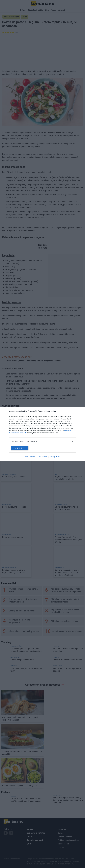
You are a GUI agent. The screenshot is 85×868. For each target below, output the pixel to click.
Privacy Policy (55, 457)
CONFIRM (22, 448)
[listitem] (42, 441)
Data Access (42, 457)
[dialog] (42, 434)
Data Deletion (30, 457)
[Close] (81, 411)
